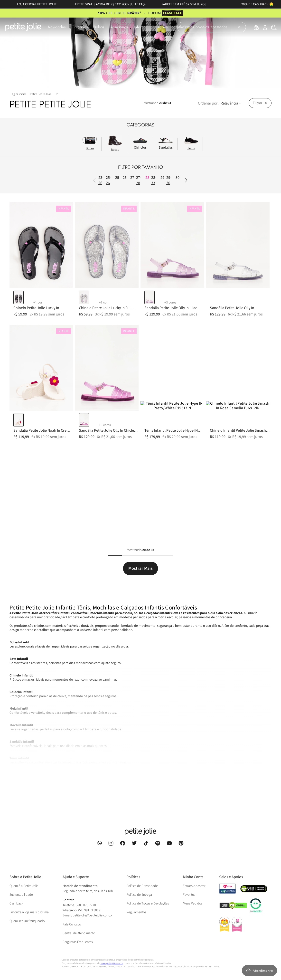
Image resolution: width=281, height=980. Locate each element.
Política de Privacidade (142, 854)
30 (112, 272)
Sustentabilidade (21, 863)
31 (112, 278)
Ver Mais (16, 757)
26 (112, 219)
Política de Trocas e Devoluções (148, 871)
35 (112, 321)
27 (112, 224)
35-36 (111, 329)
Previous (118, 186)
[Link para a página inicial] (19, 94)
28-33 (111, 248)
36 (112, 337)
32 (112, 294)
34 (112, 315)
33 (112, 310)
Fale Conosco (72, 920)
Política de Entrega (139, 863)
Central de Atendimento (79, 928)
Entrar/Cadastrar (194, 854)
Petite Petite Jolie (41, 94)
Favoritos (189, 863)
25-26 (111, 205)
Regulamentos (136, 880)
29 (112, 256)
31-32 (111, 286)
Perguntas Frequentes (78, 937)
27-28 (111, 232)
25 (112, 213)
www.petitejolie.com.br (112, 961)
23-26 (111, 195)
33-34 (111, 302)
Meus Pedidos (193, 871)
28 (58, 94)
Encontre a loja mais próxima (29, 880)
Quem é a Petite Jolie (24, 854)
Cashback (16, 871)
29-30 (111, 264)
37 (112, 342)
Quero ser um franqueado (27, 889)
